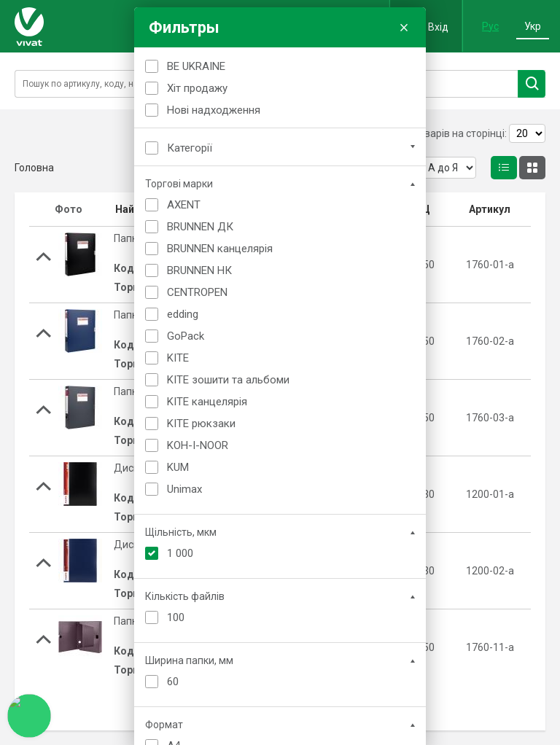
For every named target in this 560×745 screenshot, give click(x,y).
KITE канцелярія (207, 402)
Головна (34, 168)
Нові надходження (214, 110)
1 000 (180, 553)
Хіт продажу (197, 88)
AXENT (184, 205)
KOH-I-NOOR (198, 445)
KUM (178, 467)
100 (176, 617)
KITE (178, 358)
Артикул (490, 209)
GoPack (186, 336)
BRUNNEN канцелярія (220, 249)
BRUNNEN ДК (200, 227)
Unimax (184, 489)
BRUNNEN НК (199, 270)
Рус (490, 26)
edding (183, 314)
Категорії (190, 148)
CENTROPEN (197, 292)
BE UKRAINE (196, 66)
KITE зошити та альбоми (228, 380)
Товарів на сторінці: (460, 133)
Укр (533, 26)
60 (173, 682)
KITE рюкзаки (201, 424)
